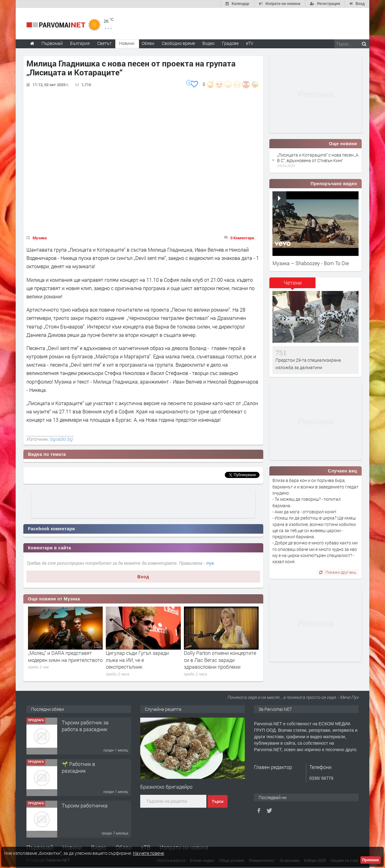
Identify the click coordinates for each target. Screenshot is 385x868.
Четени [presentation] (293, 283)
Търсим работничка (85, 805)
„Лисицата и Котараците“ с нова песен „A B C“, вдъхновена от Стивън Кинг (318, 158)
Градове (230, 43)
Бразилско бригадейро (166, 787)
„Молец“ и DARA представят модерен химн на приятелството (65, 656)
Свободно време (178, 43)
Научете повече (148, 853)
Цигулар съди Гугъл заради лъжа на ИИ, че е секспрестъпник (137, 660)
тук (210, 563)
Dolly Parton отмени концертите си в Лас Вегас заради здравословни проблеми (220, 660)
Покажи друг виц (337, 572)
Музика (40, 238)
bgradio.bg (61, 439)
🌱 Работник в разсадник (78, 767)
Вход (143, 577)
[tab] (292, 285)
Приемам (371, 860)
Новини (127, 43)
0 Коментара (242, 238)
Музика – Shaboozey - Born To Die (311, 263)
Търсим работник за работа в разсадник (85, 726)
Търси (218, 802)
